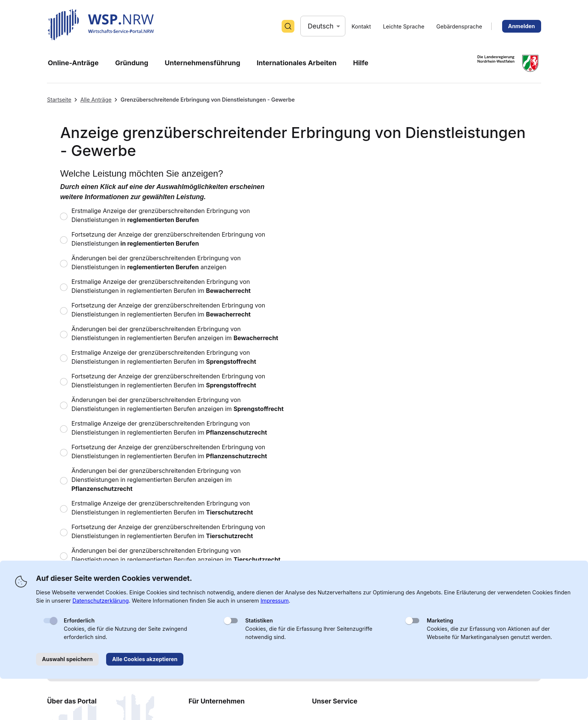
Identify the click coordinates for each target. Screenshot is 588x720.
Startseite (59, 100)
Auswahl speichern (67, 659)
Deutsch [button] (321, 26)
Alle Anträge (96, 100)
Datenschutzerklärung (100, 601)
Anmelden (522, 26)
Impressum (275, 601)
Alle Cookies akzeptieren (145, 659)
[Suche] (288, 26)
